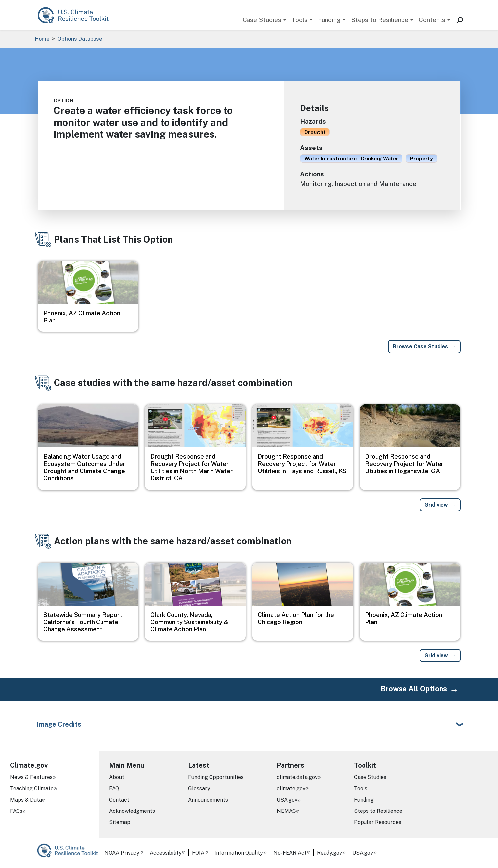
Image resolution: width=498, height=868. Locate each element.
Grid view (436, 505)
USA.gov (287, 800)
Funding (329, 20)
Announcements (208, 800)
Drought (315, 132)
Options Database (80, 39)
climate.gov (291, 789)
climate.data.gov (297, 777)
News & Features (31, 777)
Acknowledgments (132, 811)
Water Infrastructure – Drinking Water (351, 158)
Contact (119, 800)
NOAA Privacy (122, 853)
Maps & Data (26, 800)
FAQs (16, 811)
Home (42, 39)
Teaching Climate (32, 789)
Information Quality (239, 853)
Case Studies (262, 20)
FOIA (198, 853)
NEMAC (286, 811)
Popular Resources (378, 822)
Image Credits (59, 724)
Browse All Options (414, 689)
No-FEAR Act (290, 853)
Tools (300, 20)
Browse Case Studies (420, 346)
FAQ (114, 789)
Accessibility (166, 853)
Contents (432, 20)
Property (421, 158)
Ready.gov (329, 853)
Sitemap (120, 822)
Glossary (199, 789)
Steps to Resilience (380, 20)
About (117, 777)
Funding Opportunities (216, 777)
